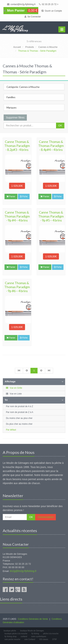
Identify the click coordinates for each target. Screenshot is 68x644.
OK (60, 126)
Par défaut (11, 430)
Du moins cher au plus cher (19, 418)
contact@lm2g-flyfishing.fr (21, 4)
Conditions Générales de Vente (33, 619)
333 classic (44, 639)
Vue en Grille (14, 388)
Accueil (17, 47)
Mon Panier (21, 11)
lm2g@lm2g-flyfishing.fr (23, 571)
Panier (11, 196)
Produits (30, 47)
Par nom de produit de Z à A (20, 412)
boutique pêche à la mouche (16, 634)
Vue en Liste (14, 394)
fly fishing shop (11, 636)
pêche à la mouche (51, 634)
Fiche (24, 196)
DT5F (54, 639)
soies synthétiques (39, 636)
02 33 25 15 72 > (49, 4)
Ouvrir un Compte (52, 11)
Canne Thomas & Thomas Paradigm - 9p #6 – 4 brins (17, 287)
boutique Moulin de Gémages (32, 631)
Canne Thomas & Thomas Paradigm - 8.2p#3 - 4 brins (17, 146)
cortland (24, 636)
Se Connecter (33, 17)
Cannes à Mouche (48, 47)
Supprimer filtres (15, 118)
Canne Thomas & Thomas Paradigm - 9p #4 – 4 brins (17, 216)
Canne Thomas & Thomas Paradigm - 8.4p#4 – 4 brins (51, 146)
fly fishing (35, 634)
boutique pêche (10, 631)
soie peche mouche (12, 639)
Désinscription (46, 517)
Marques (12, 107)
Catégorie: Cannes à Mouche (23, 87)
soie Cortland (30, 639)
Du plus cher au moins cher (19, 424)
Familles (11, 97)
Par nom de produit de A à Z (19, 406)
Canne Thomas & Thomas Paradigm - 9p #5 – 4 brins (51, 216)
